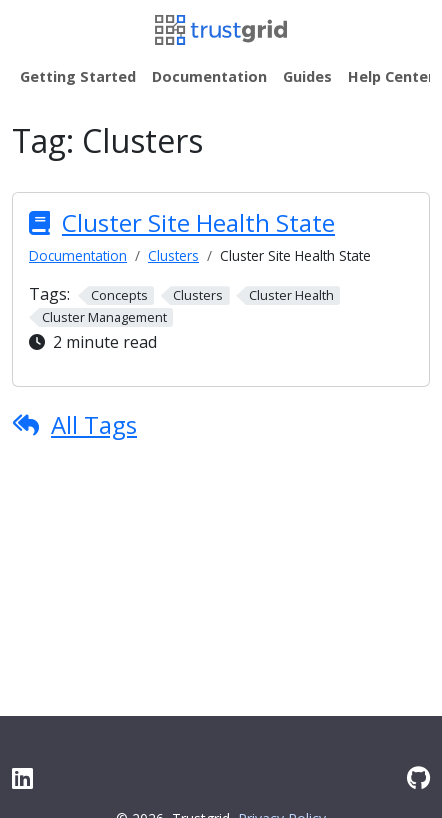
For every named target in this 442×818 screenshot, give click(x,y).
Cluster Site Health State (198, 222)
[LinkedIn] (22, 777)
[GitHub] (418, 777)
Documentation (78, 255)
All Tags (94, 424)
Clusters (173, 255)
